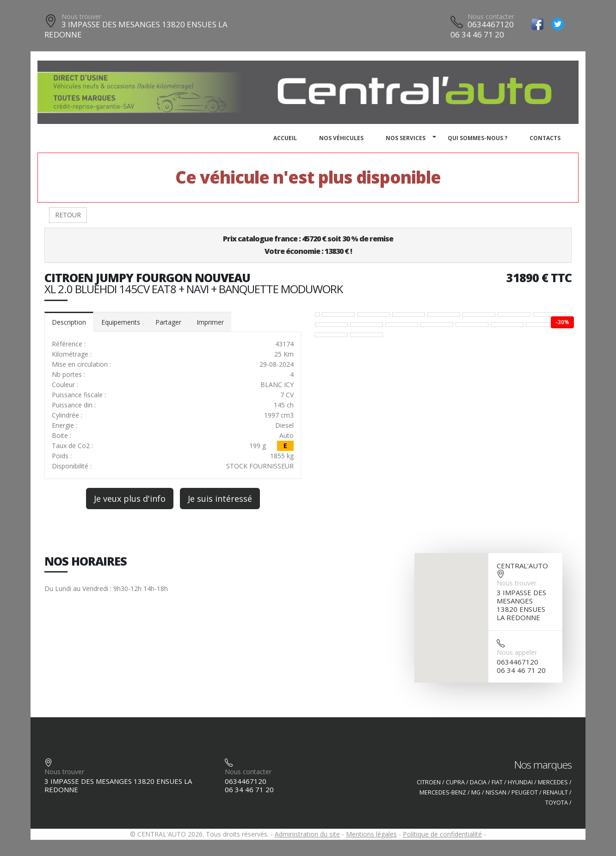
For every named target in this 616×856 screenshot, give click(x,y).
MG (476, 792)
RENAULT (555, 792)
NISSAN (496, 792)
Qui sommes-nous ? (477, 138)
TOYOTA (557, 803)
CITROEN (429, 782)
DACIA (478, 782)
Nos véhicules (341, 138)
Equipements (121, 322)
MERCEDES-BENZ (443, 792)
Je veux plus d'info (130, 499)
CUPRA (455, 782)
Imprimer (210, 322)
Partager (168, 322)
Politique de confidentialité (442, 834)
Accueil (285, 138)
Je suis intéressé (220, 499)
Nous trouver (81, 16)
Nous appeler (517, 652)
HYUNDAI (520, 782)
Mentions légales (371, 834)
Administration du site (307, 834)
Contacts (545, 138)
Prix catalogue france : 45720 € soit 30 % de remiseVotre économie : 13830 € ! (308, 245)
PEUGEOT (525, 792)
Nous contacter (491, 16)
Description (69, 322)
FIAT (497, 782)
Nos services (406, 138)
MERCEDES (553, 782)
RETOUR (68, 215)
